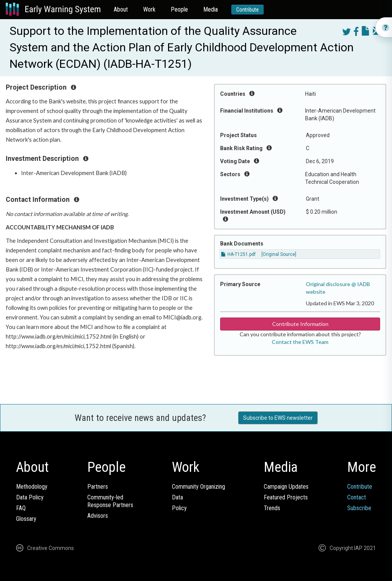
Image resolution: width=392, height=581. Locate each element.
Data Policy (30, 497)
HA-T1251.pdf (238, 254)
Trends (272, 508)
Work (149, 9)
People (179, 9)
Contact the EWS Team (300, 342)
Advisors (98, 516)
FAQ (21, 508)
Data (177, 497)
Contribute (247, 10)
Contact (357, 497)
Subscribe (359, 508)
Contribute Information (300, 324)
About (121, 9)
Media (211, 9)
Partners (98, 487)
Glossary (26, 519)
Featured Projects (286, 497)
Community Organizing (198, 487)
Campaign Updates (286, 487)
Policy (179, 508)
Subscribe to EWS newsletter (278, 418)
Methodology (32, 487)
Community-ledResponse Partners (110, 501)
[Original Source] (279, 254)
